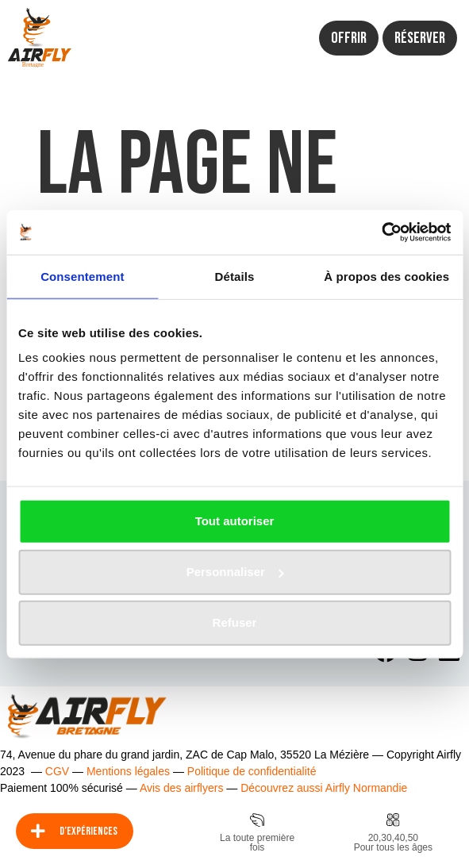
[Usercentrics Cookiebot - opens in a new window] (381, 232)
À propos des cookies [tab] (386, 276)
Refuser (235, 622)
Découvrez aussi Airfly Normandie (324, 788)
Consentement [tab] (82, 276)
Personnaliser (235, 572)
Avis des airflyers (182, 788)
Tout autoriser (235, 521)
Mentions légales (128, 771)
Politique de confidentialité (252, 771)
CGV (57, 771)
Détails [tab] (235, 276)
